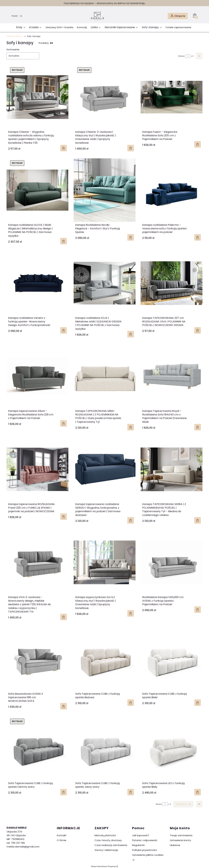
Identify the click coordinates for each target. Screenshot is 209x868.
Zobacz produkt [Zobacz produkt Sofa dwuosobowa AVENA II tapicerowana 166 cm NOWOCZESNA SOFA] (64, 706)
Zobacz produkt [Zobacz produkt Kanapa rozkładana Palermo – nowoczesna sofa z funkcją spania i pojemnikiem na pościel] (198, 238)
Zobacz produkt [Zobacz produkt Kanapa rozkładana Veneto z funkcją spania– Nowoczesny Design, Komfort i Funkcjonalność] (64, 331)
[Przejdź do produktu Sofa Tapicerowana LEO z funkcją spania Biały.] (172, 748)
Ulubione (175, 845)
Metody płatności (105, 835)
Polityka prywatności (145, 850)
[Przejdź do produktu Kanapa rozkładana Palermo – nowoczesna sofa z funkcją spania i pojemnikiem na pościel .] (172, 190)
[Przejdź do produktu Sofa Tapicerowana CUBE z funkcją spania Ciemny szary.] (37, 748)
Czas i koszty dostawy (108, 840)
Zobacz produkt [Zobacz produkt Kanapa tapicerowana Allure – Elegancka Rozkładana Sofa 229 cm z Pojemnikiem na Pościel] (64, 424)
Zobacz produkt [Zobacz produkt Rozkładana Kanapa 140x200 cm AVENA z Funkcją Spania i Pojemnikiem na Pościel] (198, 610)
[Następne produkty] (183, 804)
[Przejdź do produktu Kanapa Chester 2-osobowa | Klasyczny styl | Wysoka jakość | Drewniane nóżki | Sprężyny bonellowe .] (105, 97)
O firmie (62, 840)
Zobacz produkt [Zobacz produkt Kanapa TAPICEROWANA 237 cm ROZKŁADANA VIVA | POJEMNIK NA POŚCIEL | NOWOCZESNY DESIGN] (198, 331)
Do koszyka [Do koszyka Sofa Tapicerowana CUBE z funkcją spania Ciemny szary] (64, 792)
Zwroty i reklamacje (106, 850)
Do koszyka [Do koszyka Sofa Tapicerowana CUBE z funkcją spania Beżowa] (130, 703)
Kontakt (62, 835)
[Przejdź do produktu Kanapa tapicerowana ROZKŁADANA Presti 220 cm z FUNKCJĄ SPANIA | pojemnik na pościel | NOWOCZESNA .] (37, 469)
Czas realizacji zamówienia (111, 845)
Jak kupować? (141, 835)
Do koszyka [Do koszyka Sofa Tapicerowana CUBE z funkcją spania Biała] (198, 703)
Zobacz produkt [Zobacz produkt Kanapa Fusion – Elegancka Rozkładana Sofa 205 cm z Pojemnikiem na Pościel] (198, 144)
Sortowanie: (13, 50)
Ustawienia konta (180, 840)
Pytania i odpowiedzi (145, 840)
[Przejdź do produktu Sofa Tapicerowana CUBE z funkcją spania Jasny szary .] (105, 748)
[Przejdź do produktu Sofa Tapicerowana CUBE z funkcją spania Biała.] (172, 659)
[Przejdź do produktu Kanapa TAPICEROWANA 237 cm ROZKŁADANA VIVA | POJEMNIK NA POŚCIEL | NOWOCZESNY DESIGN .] (172, 283)
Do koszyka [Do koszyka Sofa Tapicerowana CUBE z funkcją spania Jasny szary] (130, 792)
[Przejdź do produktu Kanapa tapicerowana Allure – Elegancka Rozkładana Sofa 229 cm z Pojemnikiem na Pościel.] (37, 376)
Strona (181, 56)
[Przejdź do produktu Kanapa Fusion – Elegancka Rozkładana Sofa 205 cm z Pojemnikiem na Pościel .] (172, 97)
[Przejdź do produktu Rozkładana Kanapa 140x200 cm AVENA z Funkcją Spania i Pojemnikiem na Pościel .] (172, 562)
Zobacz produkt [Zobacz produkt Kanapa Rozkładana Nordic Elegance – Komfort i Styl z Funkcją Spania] (130, 238)
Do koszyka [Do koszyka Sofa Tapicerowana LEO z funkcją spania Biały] (198, 792)
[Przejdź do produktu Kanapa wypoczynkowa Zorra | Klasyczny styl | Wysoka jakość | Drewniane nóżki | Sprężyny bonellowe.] (105, 562)
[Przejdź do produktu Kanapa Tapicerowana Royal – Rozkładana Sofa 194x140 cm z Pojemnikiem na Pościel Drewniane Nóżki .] (172, 376)
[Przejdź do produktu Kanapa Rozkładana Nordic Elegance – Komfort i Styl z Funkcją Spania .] (105, 190)
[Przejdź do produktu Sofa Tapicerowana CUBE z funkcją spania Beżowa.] (105, 659)
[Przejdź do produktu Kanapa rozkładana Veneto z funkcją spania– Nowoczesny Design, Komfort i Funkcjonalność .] (37, 283)
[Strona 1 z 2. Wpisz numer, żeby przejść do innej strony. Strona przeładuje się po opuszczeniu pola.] (188, 56)
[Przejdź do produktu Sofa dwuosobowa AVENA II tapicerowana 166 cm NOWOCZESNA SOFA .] (37, 659)
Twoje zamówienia (181, 835)
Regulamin (138, 845)
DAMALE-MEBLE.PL (15, 36)
